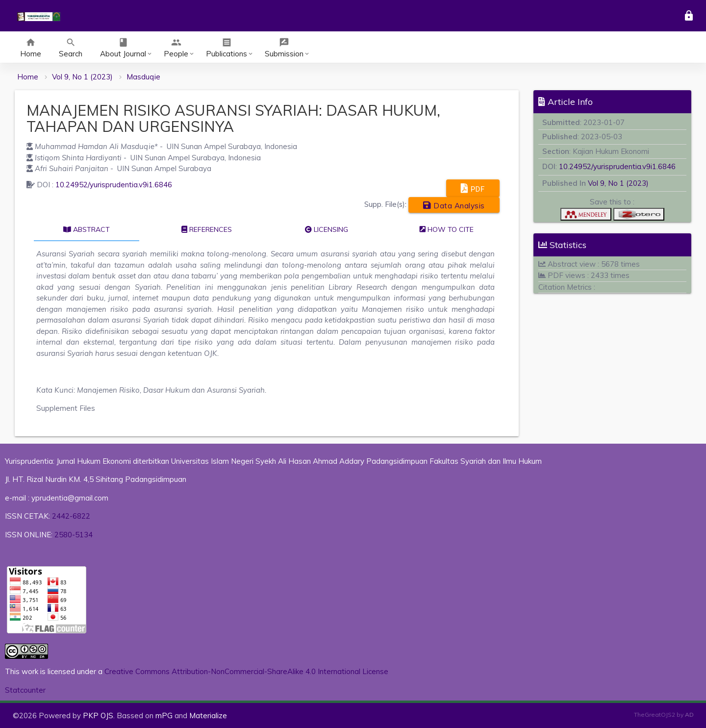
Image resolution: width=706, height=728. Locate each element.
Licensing (327, 229)
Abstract (87, 229)
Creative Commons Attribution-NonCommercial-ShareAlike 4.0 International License (246, 671)
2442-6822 (71, 516)
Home (28, 77)
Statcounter (25, 690)
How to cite (447, 229)
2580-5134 (74, 535)
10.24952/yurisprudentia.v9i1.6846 (114, 185)
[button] (586, 216)
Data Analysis (454, 205)
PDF (473, 188)
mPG (164, 715)
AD (689, 715)
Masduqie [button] (143, 77)
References (207, 229)
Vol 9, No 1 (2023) (82, 77)
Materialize (208, 715)
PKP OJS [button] (98, 715)
